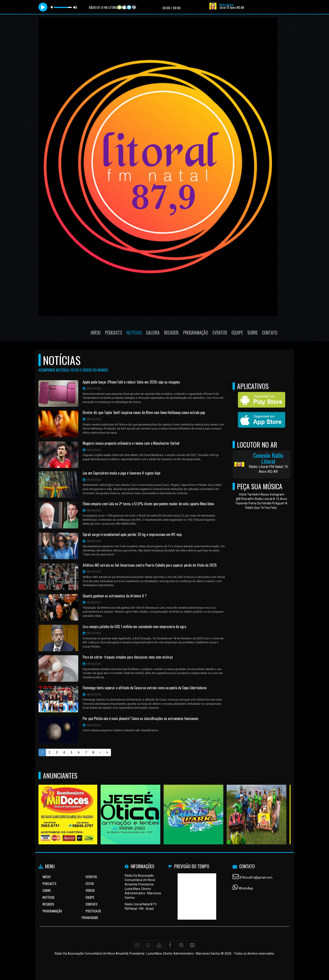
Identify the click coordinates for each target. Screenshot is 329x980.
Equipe (237, 332)
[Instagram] (137, 945)
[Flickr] (192, 945)
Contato (270, 332)
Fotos (90, 883)
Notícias (134, 332)
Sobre (253, 332)
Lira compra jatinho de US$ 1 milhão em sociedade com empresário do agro (134, 627)
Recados (171, 332)
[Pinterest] (181, 945)
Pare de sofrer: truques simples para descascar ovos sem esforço (128, 657)
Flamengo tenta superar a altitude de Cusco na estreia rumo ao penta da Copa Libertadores (145, 688)
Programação (196, 332)
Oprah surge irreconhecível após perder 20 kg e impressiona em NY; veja (132, 535)
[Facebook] (170, 945)
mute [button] (52, 7)
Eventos (220, 332)
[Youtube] (159, 945)
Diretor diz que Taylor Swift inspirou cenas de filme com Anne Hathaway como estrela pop (144, 413)
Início (96, 332)
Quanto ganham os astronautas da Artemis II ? (115, 596)
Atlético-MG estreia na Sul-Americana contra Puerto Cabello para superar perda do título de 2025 (150, 565)
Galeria (153, 332)
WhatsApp (246, 888)
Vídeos (90, 890)
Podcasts (114, 332)
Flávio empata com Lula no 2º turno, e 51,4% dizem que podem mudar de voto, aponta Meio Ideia (148, 504)
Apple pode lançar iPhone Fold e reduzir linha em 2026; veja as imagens (131, 382)
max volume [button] (75, 7)
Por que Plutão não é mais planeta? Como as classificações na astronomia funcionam (141, 719)
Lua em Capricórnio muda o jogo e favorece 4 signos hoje (121, 473)
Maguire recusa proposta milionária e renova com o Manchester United (131, 443)
